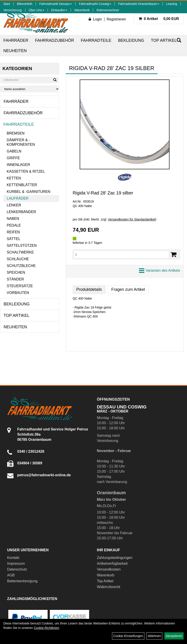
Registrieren (116, 19)
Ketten (14, 178)
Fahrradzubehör (55, 40)
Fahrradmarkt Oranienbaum (139, 4)
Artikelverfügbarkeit (112, 563)
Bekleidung (131, 40)
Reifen (13, 232)
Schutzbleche (21, 266)
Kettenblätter (22, 185)
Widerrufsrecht (109, 587)
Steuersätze (20, 286)
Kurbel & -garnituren (29, 192)
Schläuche (18, 259)
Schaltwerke (20, 252)
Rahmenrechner (108, 10)
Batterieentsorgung (22, 581)
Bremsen (16, 133)
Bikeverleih (25, 4)
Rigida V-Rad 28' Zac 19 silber (103, 193)
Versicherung (13, 10)
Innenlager (18, 165)
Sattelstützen (22, 246)
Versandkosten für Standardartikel (132, 219)
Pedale (14, 225)
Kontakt (13, 558)
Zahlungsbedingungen (115, 558)
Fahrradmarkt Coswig (95, 4)
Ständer (15, 279)
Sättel (13, 239)
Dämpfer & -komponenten (21, 142)
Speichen (16, 272)
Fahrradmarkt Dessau (56, 4)
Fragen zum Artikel (128, 289)
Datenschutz (17, 569)
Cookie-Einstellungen (128, 636)
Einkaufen (59, 10)
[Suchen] (55, 80)
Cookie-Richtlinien (46, 628)
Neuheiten (15, 51)
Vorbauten (18, 293)
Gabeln (14, 151)
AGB (11, 575)
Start (7, 4)
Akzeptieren (174, 636)
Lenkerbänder (21, 212)
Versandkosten (109, 569)
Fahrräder (16, 40)
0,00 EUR (159, 19)
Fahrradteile (96, 40)
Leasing (172, 4)
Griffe (13, 158)
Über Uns (36, 10)
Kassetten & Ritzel (26, 171)
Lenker (14, 205)
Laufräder (18, 198)
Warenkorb (82, 10)
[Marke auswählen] (30, 89)
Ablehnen (154, 636)
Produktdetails (89, 289)
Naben (13, 219)
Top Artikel (164, 40)
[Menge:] (121, 254)
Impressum (16, 563)
